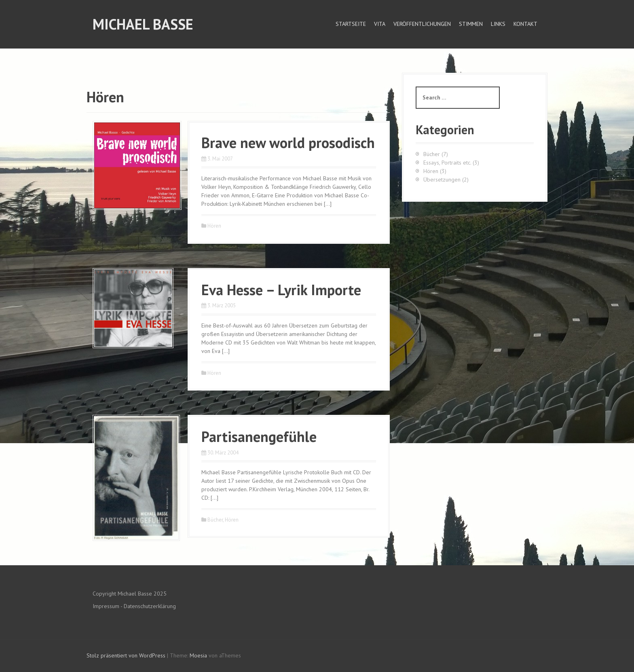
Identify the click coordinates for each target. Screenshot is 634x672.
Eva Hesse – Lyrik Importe (281, 290)
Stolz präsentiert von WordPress (126, 655)
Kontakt (525, 24)
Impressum (106, 606)
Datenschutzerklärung (150, 606)
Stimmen (471, 24)
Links (498, 24)
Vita (380, 24)
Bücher (215, 520)
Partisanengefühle (259, 436)
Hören (214, 226)
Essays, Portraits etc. (447, 163)
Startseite (351, 24)
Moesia (198, 655)
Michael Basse (143, 24)
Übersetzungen (442, 180)
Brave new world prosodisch (288, 143)
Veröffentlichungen (422, 24)
